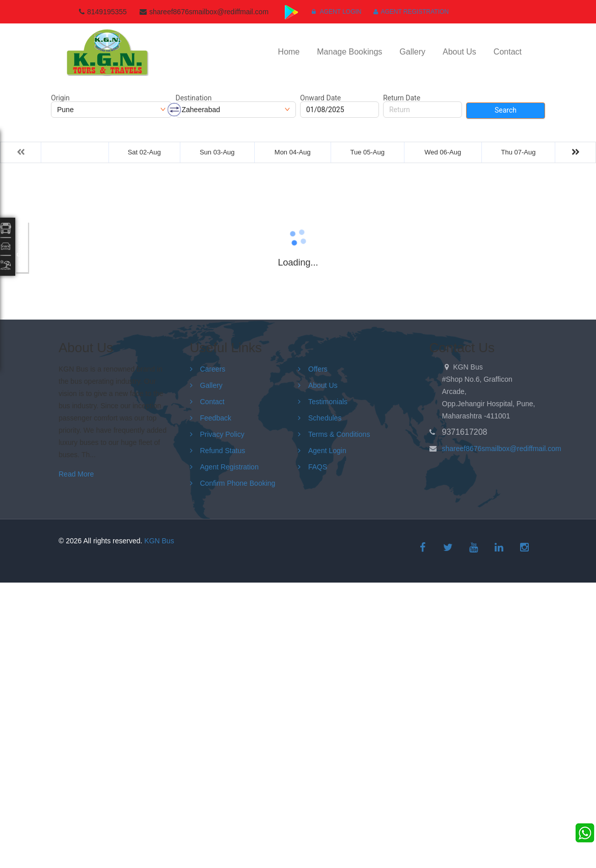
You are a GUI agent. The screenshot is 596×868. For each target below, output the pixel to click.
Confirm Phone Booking (238, 483)
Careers (213, 369)
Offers (318, 369)
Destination (194, 98)
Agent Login (336, 12)
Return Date (402, 98)
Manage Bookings (349, 52)
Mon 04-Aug (293, 152)
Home (289, 52)
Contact (508, 52)
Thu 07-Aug (519, 152)
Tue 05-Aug (367, 152)
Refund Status (223, 451)
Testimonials (328, 402)
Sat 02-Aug (144, 152)
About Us (459, 52)
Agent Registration (411, 12)
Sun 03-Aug (217, 152)
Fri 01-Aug (75, 152)
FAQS (318, 467)
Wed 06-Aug (443, 152)
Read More (76, 474)
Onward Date (320, 98)
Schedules (325, 418)
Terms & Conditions (339, 434)
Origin (60, 98)
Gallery (412, 52)
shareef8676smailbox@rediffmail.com (502, 449)
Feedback (216, 418)
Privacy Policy (222, 434)
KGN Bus (159, 541)
